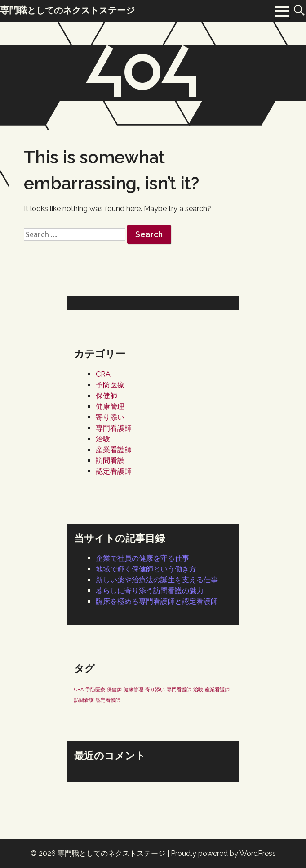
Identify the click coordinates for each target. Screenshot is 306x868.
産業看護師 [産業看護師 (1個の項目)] (217, 689)
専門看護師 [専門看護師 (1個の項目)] (179, 689)
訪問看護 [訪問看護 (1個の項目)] (84, 700)
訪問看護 (110, 461)
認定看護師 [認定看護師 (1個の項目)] (108, 700)
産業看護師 (114, 450)
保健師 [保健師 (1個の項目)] (114, 689)
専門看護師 (114, 428)
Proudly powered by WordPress (223, 853)
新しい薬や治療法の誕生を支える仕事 (157, 580)
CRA (103, 374)
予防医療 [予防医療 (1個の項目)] (95, 689)
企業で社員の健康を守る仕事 (142, 558)
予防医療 (110, 385)
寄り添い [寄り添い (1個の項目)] (155, 689)
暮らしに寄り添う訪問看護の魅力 (150, 591)
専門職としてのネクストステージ (111, 853)
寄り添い (110, 417)
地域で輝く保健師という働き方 (146, 569)
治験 (103, 439)
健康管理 (110, 407)
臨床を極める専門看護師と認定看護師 (157, 601)
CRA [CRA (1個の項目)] (79, 689)
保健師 (106, 396)
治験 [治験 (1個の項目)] (198, 689)
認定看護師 (114, 471)
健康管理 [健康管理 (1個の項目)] (133, 689)
